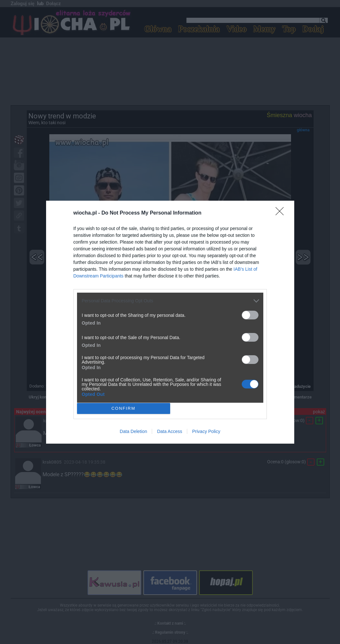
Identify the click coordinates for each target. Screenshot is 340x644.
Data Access (170, 431)
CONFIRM (124, 408)
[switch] (250, 315)
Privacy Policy (206, 431)
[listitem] (170, 301)
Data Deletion (134, 431)
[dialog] (170, 322)
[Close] (282, 213)
